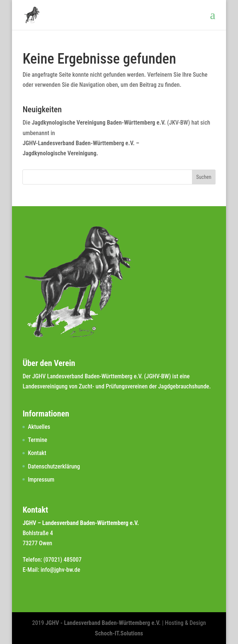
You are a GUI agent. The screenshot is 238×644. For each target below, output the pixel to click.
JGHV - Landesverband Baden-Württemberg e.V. (103, 623)
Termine (37, 440)
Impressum (41, 480)
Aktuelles (39, 427)
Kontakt (37, 453)
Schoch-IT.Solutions (119, 633)
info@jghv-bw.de (60, 570)
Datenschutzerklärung (54, 466)
